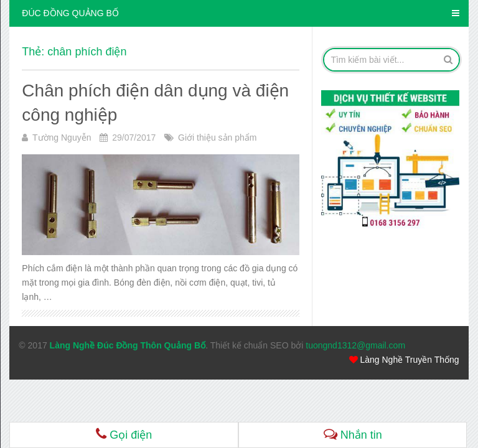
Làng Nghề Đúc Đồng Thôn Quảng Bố (128, 345)
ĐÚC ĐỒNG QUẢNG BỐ (70, 13)
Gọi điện (124, 434)
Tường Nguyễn (62, 138)
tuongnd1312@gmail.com (355, 345)
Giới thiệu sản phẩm (217, 138)
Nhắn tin (353, 434)
